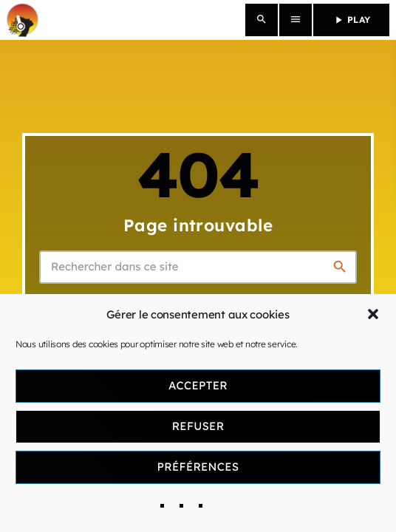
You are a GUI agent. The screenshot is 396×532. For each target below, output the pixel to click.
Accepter (198, 385)
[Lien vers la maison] (23, 20)
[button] (373, 314)
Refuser (198, 426)
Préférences (198, 467)
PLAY (351, 20)
